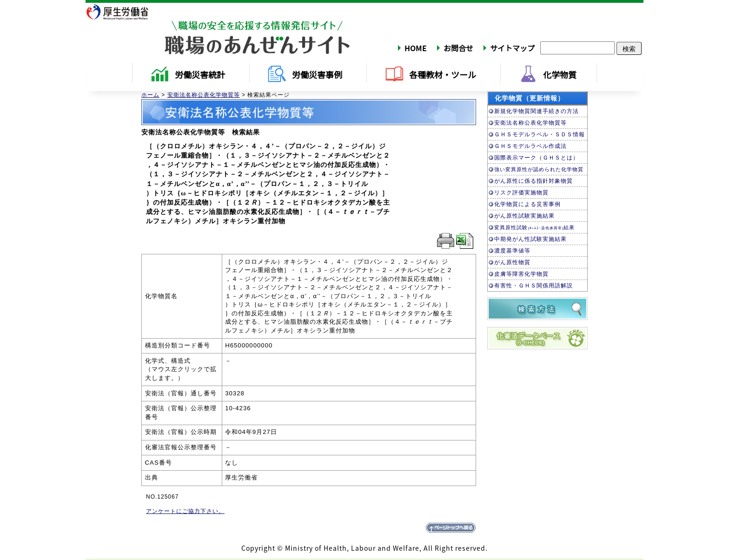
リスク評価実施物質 (521, 193)
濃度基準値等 (512, 251)
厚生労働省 (123, 12)
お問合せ (458, 48)
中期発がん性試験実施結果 (530, 239)
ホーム (150, 95)
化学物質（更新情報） (530, 98)
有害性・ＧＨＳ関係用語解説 (533, 286)
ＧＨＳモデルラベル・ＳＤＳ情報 (540, 134)
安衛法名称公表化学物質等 (204, 95)
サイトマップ (512, 48)
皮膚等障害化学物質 (521, 274)
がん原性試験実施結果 (524, 216)
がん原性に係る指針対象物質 (533, 181)
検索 (629, 48)
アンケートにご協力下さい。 (185, 511)
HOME (416, 48)
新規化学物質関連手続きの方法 (537, 111)
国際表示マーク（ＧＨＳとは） (537, 158)
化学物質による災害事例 (527, 204)
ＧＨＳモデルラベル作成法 (530, 146)
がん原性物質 (512, 262)
